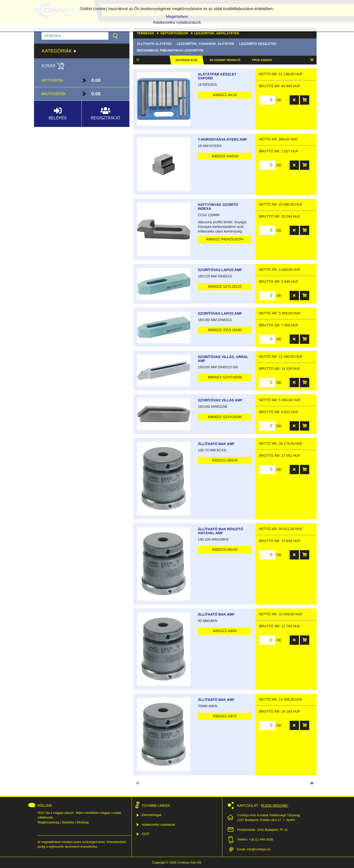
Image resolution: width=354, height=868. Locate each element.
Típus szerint (262, 60)
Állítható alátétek (154, 44)
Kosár (53, 66)
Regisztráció (105, 113)
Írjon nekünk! (275, 806)
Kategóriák (59, 51)
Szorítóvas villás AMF (220, 400)
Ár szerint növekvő (225, 60)
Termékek (146, 33)
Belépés (58, 113)
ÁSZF (146, 834)
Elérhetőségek (152, 815)
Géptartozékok (174, 33)
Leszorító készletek (258, 44)
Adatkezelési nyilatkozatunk (177, 22)
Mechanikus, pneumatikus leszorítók (170, 50)
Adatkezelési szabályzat (158, 825)
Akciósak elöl (187, 60)
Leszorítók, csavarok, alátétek (206, 44)
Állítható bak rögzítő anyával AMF (221, 531)
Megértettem (177, 17)
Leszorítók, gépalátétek (217, 33)
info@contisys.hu (259, 849)
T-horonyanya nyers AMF (223, 139)
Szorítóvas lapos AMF (220, 270)
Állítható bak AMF (216, 444)
